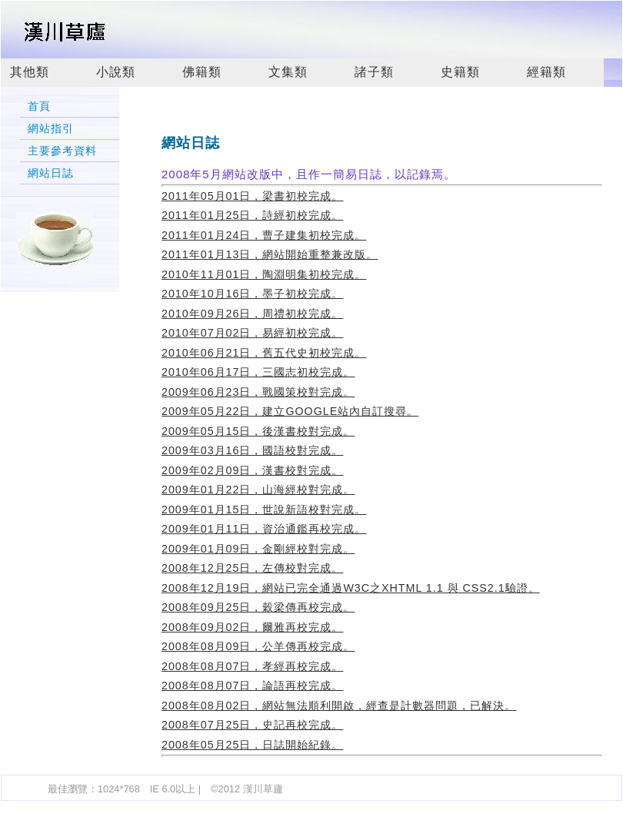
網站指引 (51, 129)
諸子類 (374, 72)
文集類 (288, 72)
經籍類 (546, 72)
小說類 (116, 72)
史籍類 (460, 72)
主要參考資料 (62, 151)
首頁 (39, 106)
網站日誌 (51, 173)
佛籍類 (202, 72)
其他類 (30, 72)
